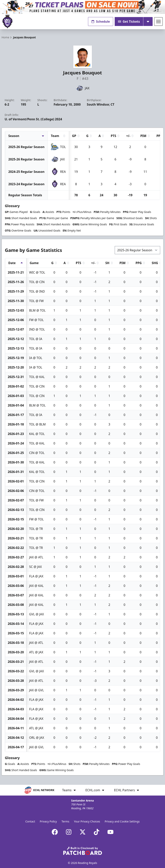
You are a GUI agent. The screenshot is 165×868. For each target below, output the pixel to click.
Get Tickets (129, 22)
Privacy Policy (48, 821)
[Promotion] (82, 7)
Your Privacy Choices (87, 821)
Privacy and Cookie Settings (122, 821)
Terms (65, 821)
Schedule (101, 22)
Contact (30, 821)
